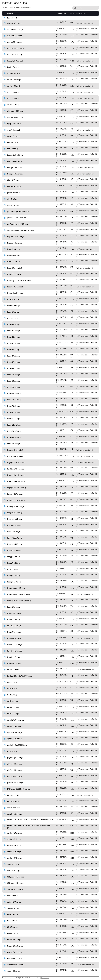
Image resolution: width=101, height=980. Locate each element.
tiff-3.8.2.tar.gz (12, 927)
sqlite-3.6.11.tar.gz (14, 902)
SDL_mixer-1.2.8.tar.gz (15, 889)
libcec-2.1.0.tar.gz (14, 412)
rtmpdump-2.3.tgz (14, 808)
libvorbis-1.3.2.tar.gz (15, 657)
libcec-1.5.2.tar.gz (14, 356)
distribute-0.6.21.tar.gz (15, 111)
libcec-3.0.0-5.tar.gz (14, 431)
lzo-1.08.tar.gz (12, 682)
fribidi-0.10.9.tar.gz (14, 180)
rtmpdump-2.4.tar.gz (15, 814)
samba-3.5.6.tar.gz (14, 846)
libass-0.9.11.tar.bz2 (15, 268)
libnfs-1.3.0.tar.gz (13, 532)
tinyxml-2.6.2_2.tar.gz (15, 958)
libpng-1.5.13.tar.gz (14, 582)
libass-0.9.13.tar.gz (14, 274)
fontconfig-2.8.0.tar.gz (15, 161)
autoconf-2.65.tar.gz (14, 42)
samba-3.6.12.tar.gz (14, 858)
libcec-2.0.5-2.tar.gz (14, 394)
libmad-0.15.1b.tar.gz (15, 494)
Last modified (61, 13)
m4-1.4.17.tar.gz (13, 714)
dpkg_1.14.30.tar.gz (14, 124)
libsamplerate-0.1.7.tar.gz (16, 588)
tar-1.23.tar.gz (12, 921)
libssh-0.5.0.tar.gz (14, 607)
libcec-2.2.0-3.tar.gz (14, 425)
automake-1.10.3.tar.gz (15, 48)
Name (9, 13)
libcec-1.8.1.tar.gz (14, 368)
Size (72, 13)
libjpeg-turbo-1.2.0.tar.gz (16, 481)
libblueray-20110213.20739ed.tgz (19, 281)
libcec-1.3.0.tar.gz (14, 343)
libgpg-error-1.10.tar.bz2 (16, 463)
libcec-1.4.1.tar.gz (14, 350)
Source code (45, 978)
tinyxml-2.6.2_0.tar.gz (15, 946)
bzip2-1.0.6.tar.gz (13, 67)
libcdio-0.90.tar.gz (14, 306)
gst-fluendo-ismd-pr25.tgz (16, 218)
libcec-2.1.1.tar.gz (14, 419)
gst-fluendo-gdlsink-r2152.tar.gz (19, 212)
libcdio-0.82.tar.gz (14, 299)
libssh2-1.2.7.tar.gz (14, 613)
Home (5, 8)
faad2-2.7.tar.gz (13, 143)
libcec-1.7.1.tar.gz (14, 362)
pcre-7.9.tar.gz (12, 751)
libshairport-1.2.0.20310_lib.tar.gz (19, 601)
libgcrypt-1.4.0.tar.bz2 (15, 450)
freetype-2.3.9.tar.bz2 (15, 168)
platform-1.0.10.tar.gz (15, 783)
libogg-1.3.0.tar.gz (14, 563)
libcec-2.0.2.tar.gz (14, 381)
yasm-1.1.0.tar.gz (13, 971)
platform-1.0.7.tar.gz (15, 770)
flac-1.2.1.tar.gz (13, 149)
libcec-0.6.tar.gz (13, 312)
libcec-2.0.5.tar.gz (14, 406)
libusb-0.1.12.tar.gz (14, 632)
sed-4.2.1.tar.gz (13, 896)
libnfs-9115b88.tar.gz (15, 544)
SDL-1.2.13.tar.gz (13, 864)
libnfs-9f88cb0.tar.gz (15, 538)
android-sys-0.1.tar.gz (15, 30)
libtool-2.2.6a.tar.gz (14, 620)
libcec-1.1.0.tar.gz (14, 331)
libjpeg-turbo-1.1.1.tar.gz (16, 475)
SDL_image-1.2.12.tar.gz (16, 883)
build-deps (17, 8)
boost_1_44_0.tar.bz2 (15, 61)
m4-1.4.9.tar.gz (13, 701)
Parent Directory (13, 18)
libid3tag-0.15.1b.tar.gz (15, 469)
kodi (10, 8)
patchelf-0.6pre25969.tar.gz (17, 745)
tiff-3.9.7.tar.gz (12, 933)
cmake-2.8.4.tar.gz (14, 73)
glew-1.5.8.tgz (12, 199)
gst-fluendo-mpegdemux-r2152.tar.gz (21, 230)
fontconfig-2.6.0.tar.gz (15, 155)
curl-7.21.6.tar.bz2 (14, 99)
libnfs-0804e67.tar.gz (15, 519)
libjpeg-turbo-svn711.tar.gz (17, 488)
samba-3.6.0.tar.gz (14, 852)
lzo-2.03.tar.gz (12, 689)
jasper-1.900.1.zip (14, 249)
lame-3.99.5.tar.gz (14, 262)
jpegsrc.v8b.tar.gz (14, 255)
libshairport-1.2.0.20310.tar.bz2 (19, 594)
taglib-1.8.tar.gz (13, 915)
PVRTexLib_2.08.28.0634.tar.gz (18, 789)
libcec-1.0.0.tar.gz (14, 325)
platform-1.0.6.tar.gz (15, 764)
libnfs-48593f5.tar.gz (15, 551)
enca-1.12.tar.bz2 (13, 130)
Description (81, 13)
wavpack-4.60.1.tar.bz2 (16, 965)
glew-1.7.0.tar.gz (13, 205)
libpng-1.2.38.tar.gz (14, 576)
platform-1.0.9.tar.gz (15, 776)
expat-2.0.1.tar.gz (13, 136)
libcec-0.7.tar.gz (13, 318)
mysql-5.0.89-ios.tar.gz (15, 720)
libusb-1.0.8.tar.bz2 (14, 638)
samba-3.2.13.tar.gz (14, 839)
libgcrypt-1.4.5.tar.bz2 (15, 456)
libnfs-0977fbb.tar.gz (15, 525)
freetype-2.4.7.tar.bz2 (15, 174)
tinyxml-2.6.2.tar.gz (14, 940)
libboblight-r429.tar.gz (15, 293)
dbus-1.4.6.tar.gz (13, 105)
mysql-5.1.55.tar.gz (14, 726)
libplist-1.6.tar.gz (13, 569)
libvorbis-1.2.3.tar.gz (15, 651)
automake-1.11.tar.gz (15, 55)
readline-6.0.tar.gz (14, 802)
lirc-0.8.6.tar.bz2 (13, 670)
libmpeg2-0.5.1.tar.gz (15, 513)
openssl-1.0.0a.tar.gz (15, 739)
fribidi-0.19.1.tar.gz (14, 186)
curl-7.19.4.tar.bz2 (14, 86)
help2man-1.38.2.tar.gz (15, 237)
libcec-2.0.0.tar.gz (14, 375)
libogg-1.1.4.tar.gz (14, 557)
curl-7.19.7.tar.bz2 (14, 92)
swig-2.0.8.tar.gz (13, 908)
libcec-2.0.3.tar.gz (14, 387)
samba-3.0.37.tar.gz (14, 833)
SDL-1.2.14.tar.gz (13, 871)
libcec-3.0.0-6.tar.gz (14, 438)
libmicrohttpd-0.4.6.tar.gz (16, 500)
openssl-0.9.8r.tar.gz (15, 733)
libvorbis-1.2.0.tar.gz (15, 645)
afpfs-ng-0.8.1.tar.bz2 (15, 23)
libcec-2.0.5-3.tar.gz (14, 400)
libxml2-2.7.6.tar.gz (14, 663)
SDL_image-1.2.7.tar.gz (15, 877)
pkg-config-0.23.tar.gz (15, 758)
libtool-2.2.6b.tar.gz (14, 626)
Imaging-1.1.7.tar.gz (14, 243)
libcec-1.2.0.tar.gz (14, 337)
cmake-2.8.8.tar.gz (14, 80)
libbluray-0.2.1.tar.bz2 (15, 287)
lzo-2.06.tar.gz (12, 695)
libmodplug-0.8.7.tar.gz (15, 507)
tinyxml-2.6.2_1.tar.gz (15, 952)
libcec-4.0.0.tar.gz (14, 444)
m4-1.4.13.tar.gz (13, 707)
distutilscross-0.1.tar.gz (16, 117)
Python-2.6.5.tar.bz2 (14, 795)
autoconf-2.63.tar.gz (14, 36)
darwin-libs (26, 8)
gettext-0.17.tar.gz (14, 193)
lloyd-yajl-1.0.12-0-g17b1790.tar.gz (20, 676)
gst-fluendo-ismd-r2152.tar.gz (18, 224)
